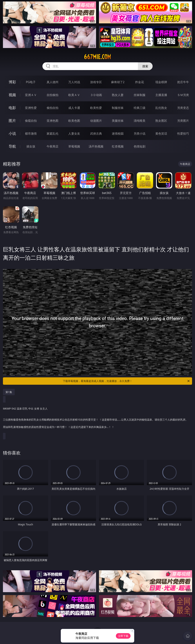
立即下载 (123, 636)
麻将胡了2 (118, 82)
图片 (12, 121)
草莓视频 (74, 146)
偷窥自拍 (31, 121)
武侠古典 (96, 134)
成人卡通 (74, 108)
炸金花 (140, 82)
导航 (12, 146)
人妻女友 (74, 134)
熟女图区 (161, 121)
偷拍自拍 (53, 108)
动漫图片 (96, 121)
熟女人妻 (118, 95)
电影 (12, 108)
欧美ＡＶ (74, 95)
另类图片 (183, 121)
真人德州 (53, 82)
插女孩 (31, 146)
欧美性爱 (96, 108)
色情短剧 (140, 146)
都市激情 (31, 134)
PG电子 (31, 82)
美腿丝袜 (118, 121)
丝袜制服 (140, 95)
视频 (12, 95)
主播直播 (161, 95)
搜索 (145, 66)
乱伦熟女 (161, 108)
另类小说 (140, 134)
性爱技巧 (183, 134)
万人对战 (74, 82)
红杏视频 (118, 146)
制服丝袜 (118, 108)
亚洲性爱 (31, 108)
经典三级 (140, 108)
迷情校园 (118, 134)
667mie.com (97, 57)
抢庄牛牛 (183, 82)
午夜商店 (53, 146)
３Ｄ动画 (96, 95)
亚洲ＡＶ (31, 95)
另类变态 (183, 108)
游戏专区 (96, 82)
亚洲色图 (53, 121)
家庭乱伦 (53, 134)
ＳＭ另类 (183, 95)
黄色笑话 (161, 134)
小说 (12, 133)
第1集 (9, 392)
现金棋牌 (161, 82)
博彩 (12, 82)
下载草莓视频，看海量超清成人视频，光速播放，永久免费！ (127, 381)
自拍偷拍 (53, 95)
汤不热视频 (96, 146)
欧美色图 (74, 121)
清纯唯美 (140, 121)
